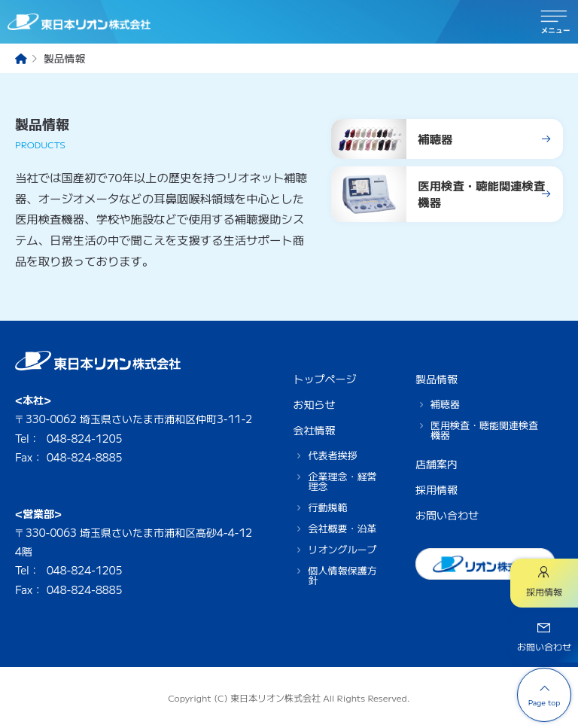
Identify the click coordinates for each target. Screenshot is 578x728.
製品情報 (437, 379)
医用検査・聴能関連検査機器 (484, 430)
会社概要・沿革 (342, 528)
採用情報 (437, 489)
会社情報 (314, 430)
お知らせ (314, 404)
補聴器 (445, 404)
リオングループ (342, 549)
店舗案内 (437, 464)
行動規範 (327, 507)
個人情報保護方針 (342, 575)
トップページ (324, 379)
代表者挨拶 (332, 455)
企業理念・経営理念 (342, 481)
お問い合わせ (447, 515)
